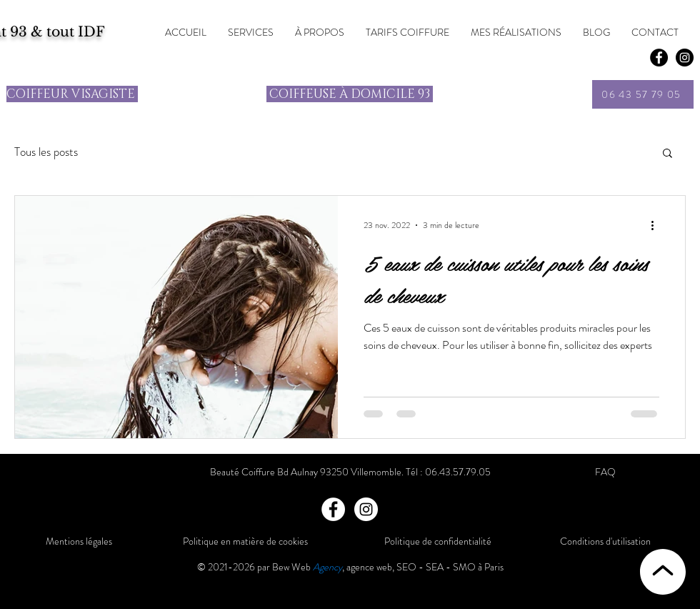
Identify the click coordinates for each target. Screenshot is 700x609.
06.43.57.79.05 (458, 472)
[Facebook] (659, 58)
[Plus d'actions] (657, 225)
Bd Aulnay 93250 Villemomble (339, 472)
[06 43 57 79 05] (643, 94)
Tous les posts (46, 152)
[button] (667, 154)
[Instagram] (366, 509)
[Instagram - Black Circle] (685, 58)
